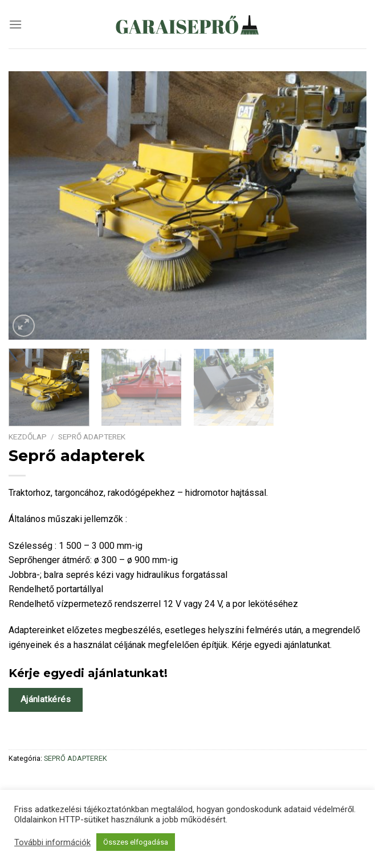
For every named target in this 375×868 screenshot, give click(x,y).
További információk (52, 842)
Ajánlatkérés (46, 699)
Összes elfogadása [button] (136, 842)
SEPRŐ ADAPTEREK (92, 437)
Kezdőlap (28, 437)
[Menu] (15, 24)
